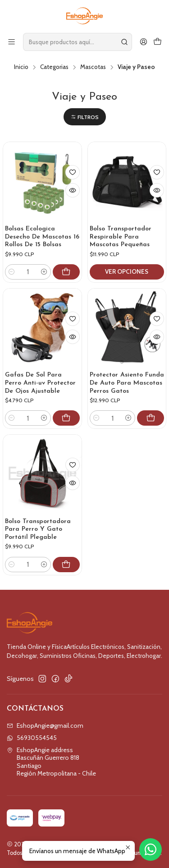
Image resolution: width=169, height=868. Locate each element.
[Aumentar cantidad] (44, 272)
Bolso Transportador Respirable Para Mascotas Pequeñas (121, 237)
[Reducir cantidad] (12, 272)
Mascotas (93, 67)
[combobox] (78, 42)
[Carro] (158, 42)
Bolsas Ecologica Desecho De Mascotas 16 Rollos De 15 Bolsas (42, 237)
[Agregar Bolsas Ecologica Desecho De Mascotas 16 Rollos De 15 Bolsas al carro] (66, 272)
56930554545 (32, 738)
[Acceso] (144, 42)
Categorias (54, 67)
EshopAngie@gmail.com (45, 726)
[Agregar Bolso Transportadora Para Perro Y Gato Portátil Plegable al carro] (70, 575)
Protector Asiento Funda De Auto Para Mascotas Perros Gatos (127, 383)
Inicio (21, 67)
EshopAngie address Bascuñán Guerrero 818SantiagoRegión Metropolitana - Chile (51, 762)
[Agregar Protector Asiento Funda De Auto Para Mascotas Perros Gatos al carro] (151, 418)
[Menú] (11, 42)
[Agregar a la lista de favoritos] (73, 172)
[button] (85, 117)
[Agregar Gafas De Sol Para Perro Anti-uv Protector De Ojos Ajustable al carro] (66, 418)
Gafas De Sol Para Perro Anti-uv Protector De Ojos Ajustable (40, 383)
